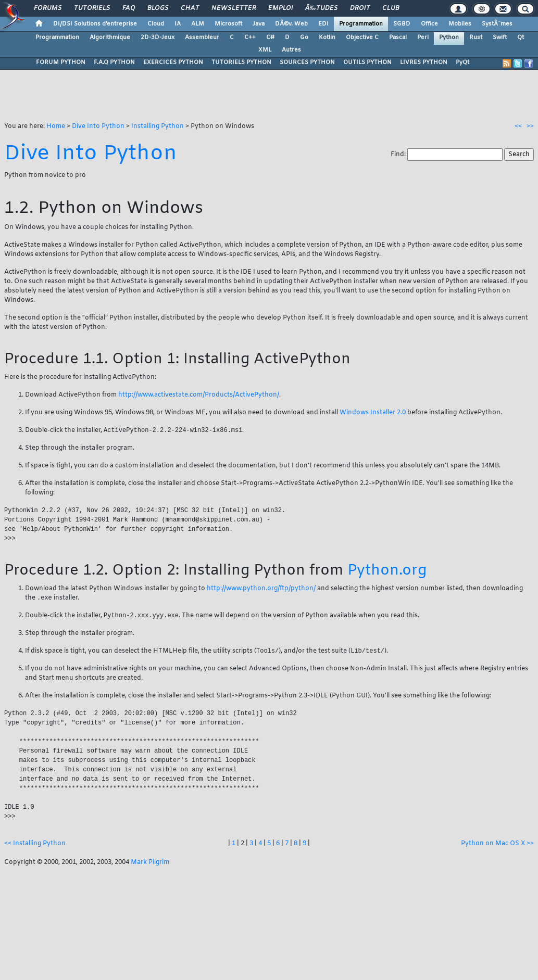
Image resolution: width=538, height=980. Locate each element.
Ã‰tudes (321, 8)
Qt (521, 37)
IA (178, 24)
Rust (476, 37)
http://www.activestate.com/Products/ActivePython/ (199, 395)
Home (56, 126)
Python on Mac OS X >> (497, 847)
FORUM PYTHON (61, 62)
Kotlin (327, 37)
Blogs (158, 8)
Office (429, 24)
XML (265, 50)
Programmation (361, 24)
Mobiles (460, 24)
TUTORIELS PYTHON (241, 62)
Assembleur (202, 37)
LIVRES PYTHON (424, 62)
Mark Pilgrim (150, 866)
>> (530, 126)
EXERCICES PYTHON (173, 62)
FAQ (129, 8)
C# (270, 37)
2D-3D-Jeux (158, 37)
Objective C (362, 37)
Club (391, 8)
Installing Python (158, 126)
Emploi (280, 8)
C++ (250, 37)
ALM (198, 24)
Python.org (387, 572)
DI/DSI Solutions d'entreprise (95, 24)
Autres (291, 50)
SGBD (402, 24)
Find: (399, 155)
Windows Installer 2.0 (373, 413)
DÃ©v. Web (291, 24)
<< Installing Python (35, 847)
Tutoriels (92, 8)
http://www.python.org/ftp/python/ (261, 590)
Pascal (398, 37)
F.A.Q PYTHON (114, 62)
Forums (48, 8)
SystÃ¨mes (497, 24)
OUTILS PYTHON (367, 62)
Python (449, 37)
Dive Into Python (98, 126)
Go (304, 37)
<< (518, 126)
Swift (500, 37)
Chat (190, 8)
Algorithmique (110, 37)
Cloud (156, 24)
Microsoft (228, 24)
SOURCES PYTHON (307, 62)
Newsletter (234, 8)
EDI (323, 24)
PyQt (462, 62)
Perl (423, 37)
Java (259, 24)
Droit (360, 8)
